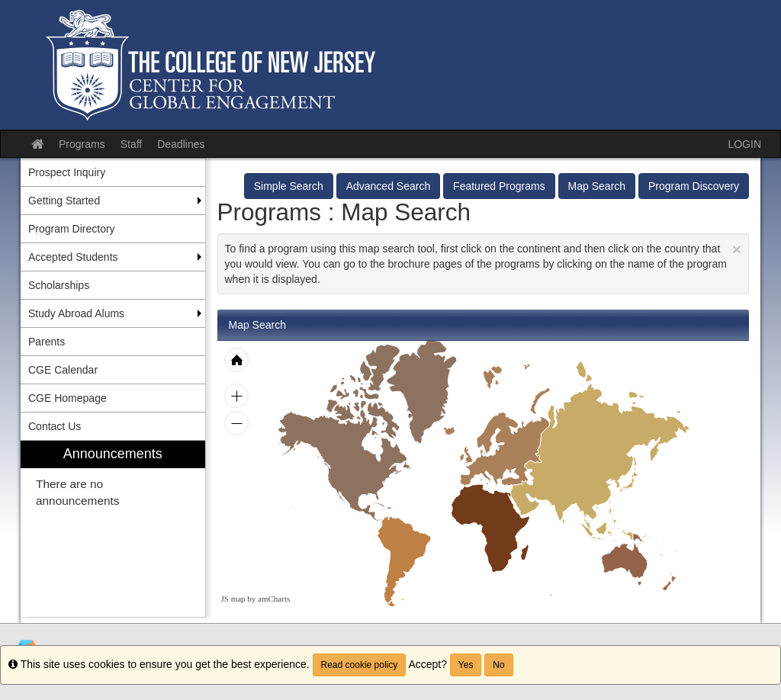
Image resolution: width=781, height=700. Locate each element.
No (498, 665)
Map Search (597, 186)
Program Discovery (694, 186)
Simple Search (289, 186)
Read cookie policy (360, 665)
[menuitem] (113, 529)
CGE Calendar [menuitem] (63, 370)
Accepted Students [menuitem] (73, 257)
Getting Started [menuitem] (64, 201)
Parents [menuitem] (47, 342)
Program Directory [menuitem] (72, 229)
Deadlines (181, 144)
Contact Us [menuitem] (55, 426)
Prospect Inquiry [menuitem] (67, 172)
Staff (132, 144)
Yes (466, 665)
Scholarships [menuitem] (59, 285)
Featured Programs (499, 186)
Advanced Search (389, 186)
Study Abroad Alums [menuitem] (76, 313)
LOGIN (744, 144)
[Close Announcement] (737, 249)
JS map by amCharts (256, 599)
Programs (82, 144)
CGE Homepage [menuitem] (67, 398)
